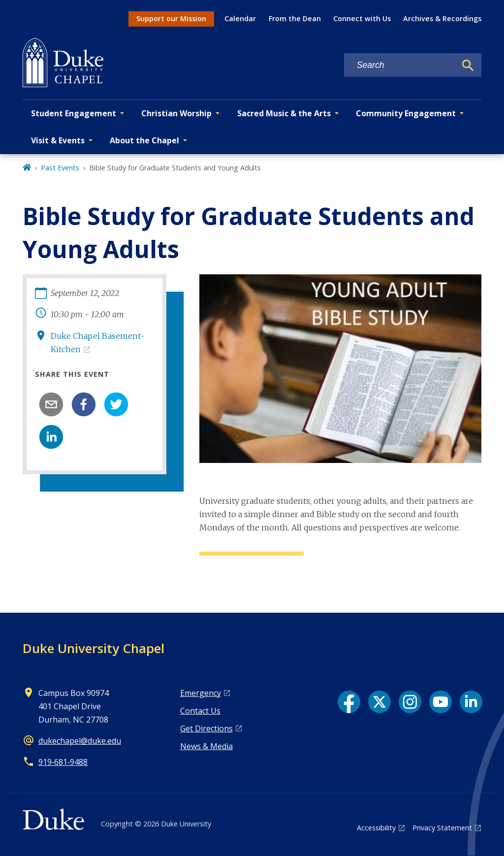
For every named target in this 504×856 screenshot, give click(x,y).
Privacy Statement (442, 828)
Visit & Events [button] (58, 140)
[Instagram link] (410, 702)
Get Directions (206, 728)
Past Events (60, 168)
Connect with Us (362, 18)
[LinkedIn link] (471, 702)
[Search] (468, 66)
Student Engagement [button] (74, 113)
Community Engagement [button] (406, 113)
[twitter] (116, 404)
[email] (51, 404)
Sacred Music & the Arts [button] (284, 113)
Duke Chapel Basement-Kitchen (97, 343)
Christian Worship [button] (176, 113)
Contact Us (200, 711)
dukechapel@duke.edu (80, 741)
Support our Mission (171, 18)
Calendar (240, 18)
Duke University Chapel (94, 648)
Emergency (201, 693)
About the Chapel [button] (144, 140)
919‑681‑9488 (63, 762)
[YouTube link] (441, 702)
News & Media (206, 746)
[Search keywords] (400, 65)
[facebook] (84, 404)
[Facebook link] (349, 702)
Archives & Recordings (442, 18)
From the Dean (295, 18)
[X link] (379, 702)
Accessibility (376, 828)
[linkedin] (51, 437)
